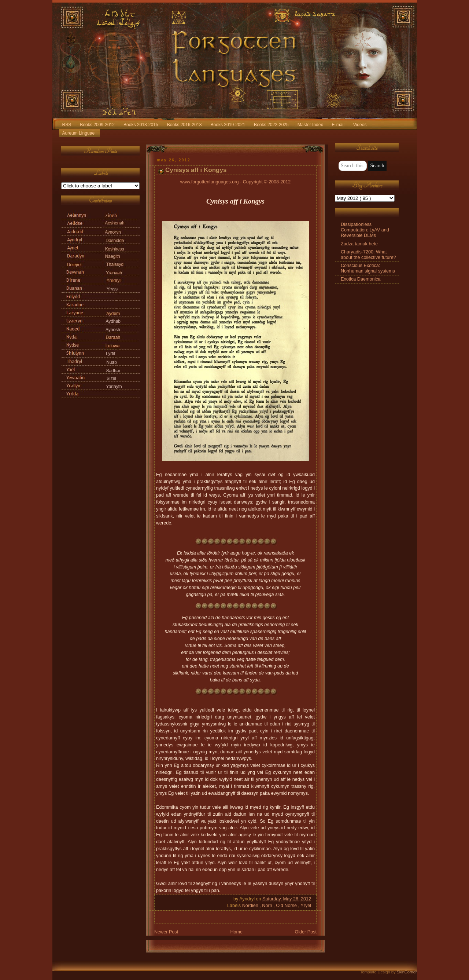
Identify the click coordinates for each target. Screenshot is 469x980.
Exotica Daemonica (361, 279)
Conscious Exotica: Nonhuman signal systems (368, 268)
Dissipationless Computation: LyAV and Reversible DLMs (365, 230)
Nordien (251, 906)
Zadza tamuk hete (359, 244)
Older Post (306, 932)
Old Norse (287, 906)
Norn (268, 906)
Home (236, 932)
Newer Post (166, 932)
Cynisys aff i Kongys (196, 170)
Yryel (306, 906)
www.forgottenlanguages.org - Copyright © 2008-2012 (236, 182)
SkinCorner (407, 972)
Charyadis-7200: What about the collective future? (368, 255)
